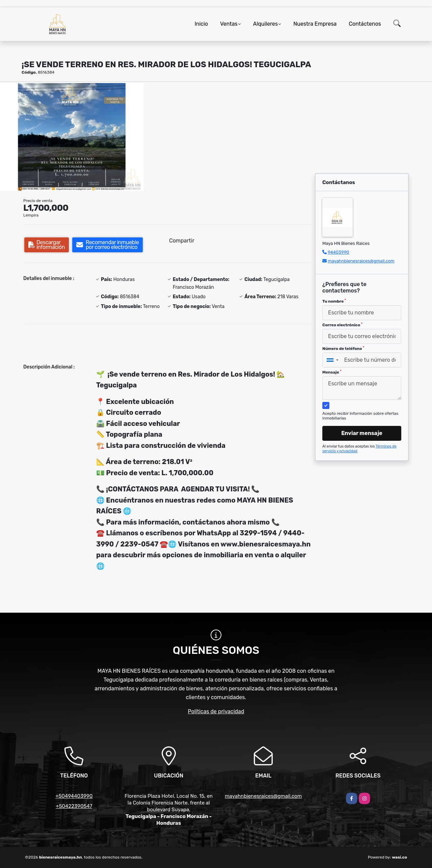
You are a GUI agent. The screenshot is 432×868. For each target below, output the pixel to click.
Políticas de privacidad (216, 711)
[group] (72, 137)
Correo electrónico (342, 325)
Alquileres (266, 24)
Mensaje (332, 372)
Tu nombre (334, 301)
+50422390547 (74, 806)
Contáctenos (365, 24)
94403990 (338, 252)
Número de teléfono (343, 349)
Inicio (201, 24)
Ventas (229, 24)
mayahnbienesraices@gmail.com (361, 261)
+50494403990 (74, 796)
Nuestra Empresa (315, 24)
